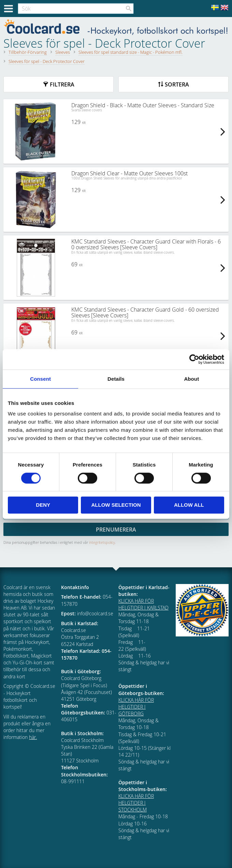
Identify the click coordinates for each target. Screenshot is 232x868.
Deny (43, 505)
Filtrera (62, 84)
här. (33, 737)
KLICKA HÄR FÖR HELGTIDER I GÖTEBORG (136, 707)
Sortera (177, 84)
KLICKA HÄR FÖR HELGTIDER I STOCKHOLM (136, 803)
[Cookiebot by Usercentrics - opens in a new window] (194, 359)
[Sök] (129, 9)
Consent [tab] (40, 379)
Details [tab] (116, 379)
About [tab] (191, 379)
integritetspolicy (102, 542)
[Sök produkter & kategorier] (76, 9)
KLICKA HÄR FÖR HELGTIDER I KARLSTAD (143, 604)
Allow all (189, 505)
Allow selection (116, 505)
